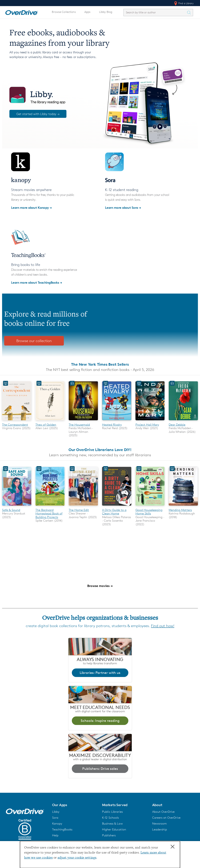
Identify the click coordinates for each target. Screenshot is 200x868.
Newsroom (160, 824)
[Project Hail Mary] (150, 421)
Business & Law (112, 824)
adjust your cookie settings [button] (77, 858)
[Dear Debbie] (183, 421)
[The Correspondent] (17, 421)
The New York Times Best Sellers (100, 364)
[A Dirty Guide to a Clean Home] (117, 506)
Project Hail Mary (147, 425)
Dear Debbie (177, 425)
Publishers (109, 835)
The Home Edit (79, 510)
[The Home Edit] (83, 506)
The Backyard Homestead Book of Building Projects (49, 514)
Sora (55, 818)
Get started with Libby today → (38, 114)
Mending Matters (180, 510)
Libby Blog (106, 12)
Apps (87, 12)
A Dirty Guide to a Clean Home (114, 512)
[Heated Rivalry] (117, 421)
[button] (75, 805)
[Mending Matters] (183, 506)
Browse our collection (34, 341)
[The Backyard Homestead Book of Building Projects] (50, 506)
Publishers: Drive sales (100, 769)
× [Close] (173, 847)
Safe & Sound (11, 510)
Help (55, 835)
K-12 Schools (110, 818)
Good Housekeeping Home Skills (149, 512)
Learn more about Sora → (123, 207)
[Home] (22, 12)
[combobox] (155, 12)
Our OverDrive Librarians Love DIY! (100, 450)
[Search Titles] (190, 13)
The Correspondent (15, 425)
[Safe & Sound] (17, 506)
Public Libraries (112, 812)
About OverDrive (163, 812)
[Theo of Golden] (50, 421)
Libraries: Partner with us (100, 673)
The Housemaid (79, 425)
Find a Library (184, 3)
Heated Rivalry (112, 425)
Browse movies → (100, 586)
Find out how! (163, 626)
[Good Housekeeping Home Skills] (150, 506)
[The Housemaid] (83, 421)
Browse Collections (64, 12)
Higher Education (114, 829)
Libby (56, 812)
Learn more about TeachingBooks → (37, 282)
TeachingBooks (62, 829)
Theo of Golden (46, 425)
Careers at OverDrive (166, 818)
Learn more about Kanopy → (31, 207)
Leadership (160, 829)
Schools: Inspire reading (100, 721)
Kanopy (57, 824)
